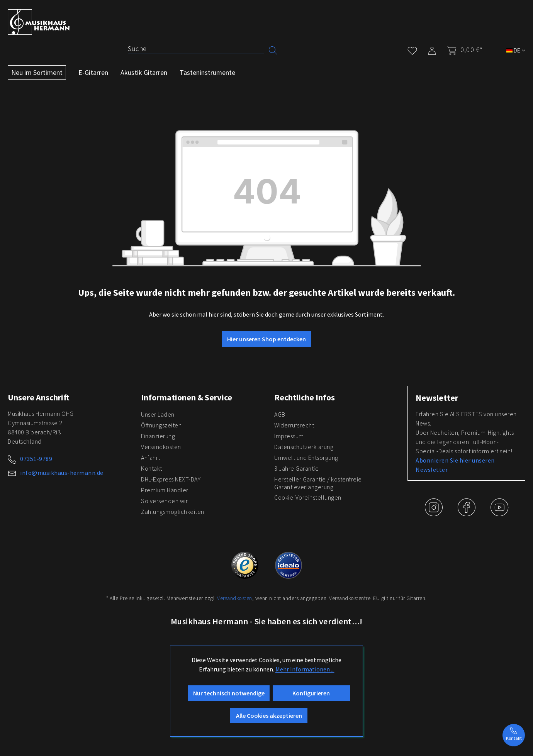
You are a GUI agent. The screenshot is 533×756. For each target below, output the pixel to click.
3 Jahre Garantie (296, 468)
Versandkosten (161, 447)
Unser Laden (158, 414)
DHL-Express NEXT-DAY (171, 479)
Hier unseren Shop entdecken (266, 339)
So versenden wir (164, 501)
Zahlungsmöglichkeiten (173, 512)
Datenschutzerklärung (304, 447)
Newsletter (437, 398)
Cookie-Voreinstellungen (308, 497)
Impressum (289, 436)
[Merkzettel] (412, 49)
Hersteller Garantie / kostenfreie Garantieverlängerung (318, 483)
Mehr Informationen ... (305, 669)
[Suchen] (273, 50)
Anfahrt (151, 458)
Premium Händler (165, 490)
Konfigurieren (311, 693)
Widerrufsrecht (294, 425)
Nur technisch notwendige (229, 693)
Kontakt (152, 468)
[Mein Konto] (432, 49)
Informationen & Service (187, 397)
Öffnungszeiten (161, 425)
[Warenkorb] (463, 50)
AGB (280, 414)
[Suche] (196, 49)
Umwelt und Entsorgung (306, 458)
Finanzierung (158, 436)
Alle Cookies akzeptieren (269, 715)
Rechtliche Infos (305, 397)
